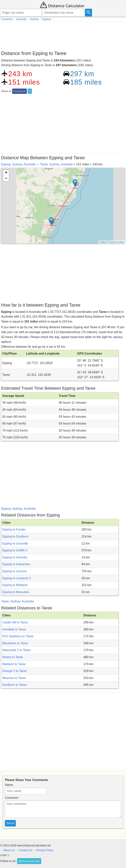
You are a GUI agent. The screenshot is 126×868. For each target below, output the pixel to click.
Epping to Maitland (15, 585)
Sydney (17, 164)
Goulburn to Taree (14, 685)
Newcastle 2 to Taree (16, 650)
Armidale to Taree (14, 629)
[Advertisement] (63, 35)
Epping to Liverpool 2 (17, 578)
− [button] (6, 179)
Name (9, 785)
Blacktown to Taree (15, 643)
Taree (44, 164)
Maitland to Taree (14, 664)
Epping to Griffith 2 (15, 550)
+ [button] (6, 173)
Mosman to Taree (14, 678)
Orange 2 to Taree (15, 671)
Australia (29, 164)
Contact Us (25, 850)
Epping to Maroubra (16, 592)
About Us (9, 850)
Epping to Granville (15, 543)
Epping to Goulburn (15, 536)
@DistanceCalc (29, 861)
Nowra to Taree (13, 657)
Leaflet (102, 242)
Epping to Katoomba (16, 564)
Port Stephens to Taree (18, 636)
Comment (11, 798)
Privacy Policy (45, 850)
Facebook (19, 91)
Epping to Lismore (15, 571)
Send (10, 823)
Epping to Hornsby (15, 557)
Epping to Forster (14, 529)
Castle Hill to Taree (15, 622)
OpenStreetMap (117, 242)
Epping (6, 164)
